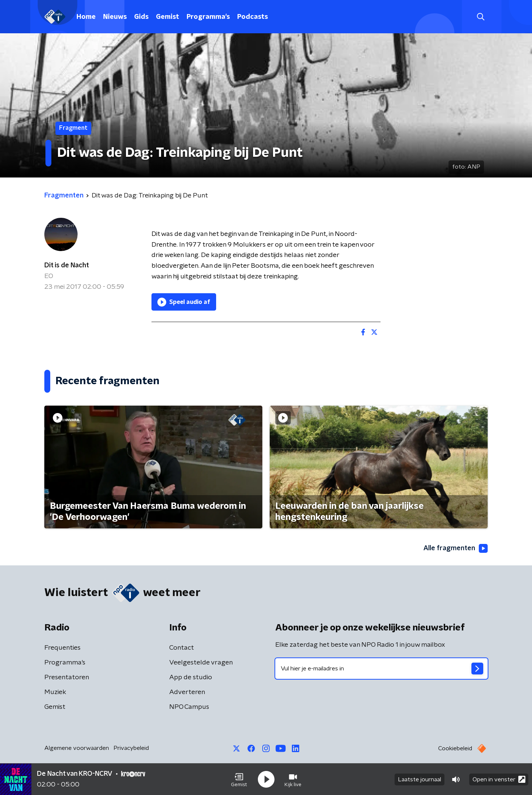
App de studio (191, 677)
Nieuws (115, 17)
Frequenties (62, 648)
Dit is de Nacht (67, 265)
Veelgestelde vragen (201, 663)
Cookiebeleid (455, 748)
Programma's (208, 17)
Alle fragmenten (456, 548)
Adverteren (187, 692)
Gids (141, 17)
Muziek (55, 692)
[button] (239, 779)
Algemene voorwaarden (77, 748)
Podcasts (253, 17)
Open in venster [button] (499, 779)
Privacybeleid (131, 748)
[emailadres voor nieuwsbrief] (381, 669)
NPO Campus (189, 707)
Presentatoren (67, 677)
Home (86, 17)
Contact (182, 648)
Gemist (168, 17)
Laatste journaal (420, 779)
